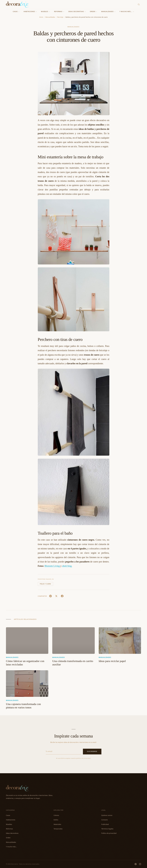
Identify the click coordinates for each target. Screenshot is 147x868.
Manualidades (108, 12)
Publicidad (105, 824)
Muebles (46, 12)
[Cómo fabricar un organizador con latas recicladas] (27, 640)
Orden (94, 12)
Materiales (57, 824)
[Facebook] (62, 596)
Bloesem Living (52, 566)
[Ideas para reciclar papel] (120, 640)
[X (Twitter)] (56, 596)
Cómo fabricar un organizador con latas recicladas (25, 663)
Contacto (104, 820)
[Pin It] (51, 596)
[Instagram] (140, 864)
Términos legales (107, 829)
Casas (16, 12)
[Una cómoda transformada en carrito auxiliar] (73, 640)
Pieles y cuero (45, 584)
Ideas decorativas (77, 12)
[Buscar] (139, 4)
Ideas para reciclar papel (112, 661)
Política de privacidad (109, 833)
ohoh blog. (67, 566)
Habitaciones (30, 12)
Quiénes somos (107, 815)
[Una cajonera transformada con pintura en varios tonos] (27, 683)
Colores (56, 815)
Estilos (56, 820)
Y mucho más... (127, 12)
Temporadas (58, 829)
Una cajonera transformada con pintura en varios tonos (23, 706)
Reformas (59, 12)
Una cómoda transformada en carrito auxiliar (73, 663)
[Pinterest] (136, 864)
